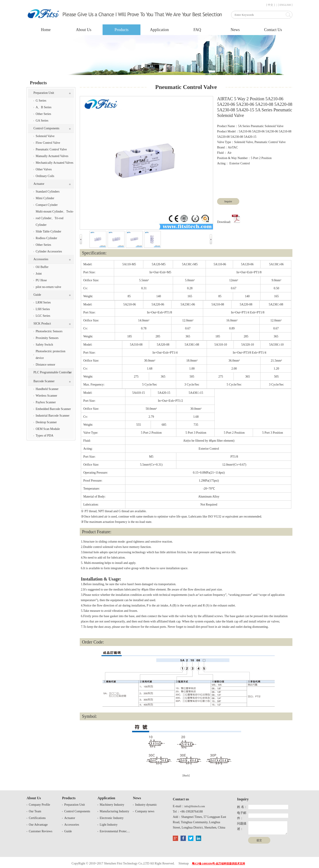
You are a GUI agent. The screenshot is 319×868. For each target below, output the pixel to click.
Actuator (39, 184)
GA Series (42, 121)
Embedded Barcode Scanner (53, 409)
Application (159, 30)
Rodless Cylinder (46, 238)
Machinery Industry (112, 805)
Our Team (35, 811)
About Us (84, 30)
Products (122, 30)
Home (46, 30)
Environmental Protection (115, 831)
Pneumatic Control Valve (51, 149)
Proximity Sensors (47, 338)
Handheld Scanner (47, 389)
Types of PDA (45, 436)
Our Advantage (38, 825)
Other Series (43, 114)
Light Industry (109, 825)
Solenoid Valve (45, 136)
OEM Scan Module (48, 429)
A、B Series (44, 107)
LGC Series (43, 316)
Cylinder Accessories (49, 251)
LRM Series (43, 302)
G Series (41, 101)
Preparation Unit (44, 93)
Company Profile (39, 805)
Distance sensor (45, 365)
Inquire (228, 201)
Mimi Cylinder (45, 198)
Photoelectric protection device (51, 355)
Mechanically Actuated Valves (54, 163)
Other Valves (44, 169)
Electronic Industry (112, 818)
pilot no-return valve (48, 287)
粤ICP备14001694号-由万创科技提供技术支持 (219, 864)
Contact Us (273, 30)
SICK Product (42, 324)
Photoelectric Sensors (49, 331)
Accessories (41, 259)
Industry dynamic (146, 805)
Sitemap (184, 863)
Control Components (46, 128)
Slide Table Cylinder (48, 231)
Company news (145, 811)
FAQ (197, 30)
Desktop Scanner (46, 422)
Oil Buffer (42, 267)
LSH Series (43, 309)
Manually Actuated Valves (52, 156)
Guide (37, 295)
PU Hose (41, 280)
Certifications (37, 818)
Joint (39, 274)
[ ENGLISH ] (285, 5)
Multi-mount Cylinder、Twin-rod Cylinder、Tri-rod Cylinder (55, 218)
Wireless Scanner (46, 396)
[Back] (186, 775)
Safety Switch (44, 345)
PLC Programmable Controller (53, 372)
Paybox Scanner (46, 402)
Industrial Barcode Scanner (53, 416)
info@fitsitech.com (195, 806)
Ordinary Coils (45, 176)
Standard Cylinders (48, 192)
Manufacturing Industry (114, 811)
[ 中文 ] (270, 5)
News (235, 30)
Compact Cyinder (47, 205)
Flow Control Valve (48, 143)
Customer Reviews (41, 831)
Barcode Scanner (44, 381)
